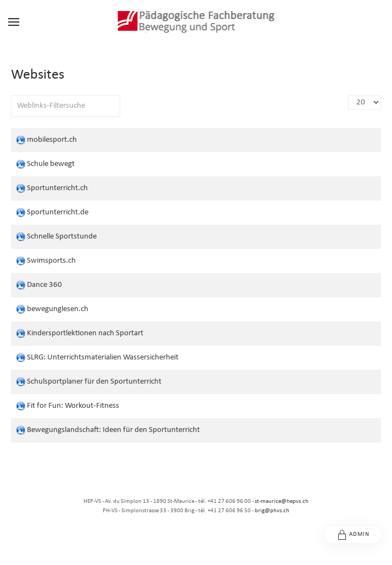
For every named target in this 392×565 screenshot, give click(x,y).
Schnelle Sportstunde (62, 237)
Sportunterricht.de (58, 212)
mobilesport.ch (52, 140)
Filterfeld (11, 95)
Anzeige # (348, 95)
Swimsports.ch (51, 261)
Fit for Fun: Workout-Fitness (73, 406)
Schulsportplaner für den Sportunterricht (94, 382)
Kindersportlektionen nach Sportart (85, 333)
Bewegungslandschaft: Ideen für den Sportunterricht (113, 430)
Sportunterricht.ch (57, 188)
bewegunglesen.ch (58, 309)
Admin (353, 535)
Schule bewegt (51, 164)
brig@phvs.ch (272, 511)
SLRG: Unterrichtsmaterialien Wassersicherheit (103, 358)
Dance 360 (44, 285)
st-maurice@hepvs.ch (282, 502)
